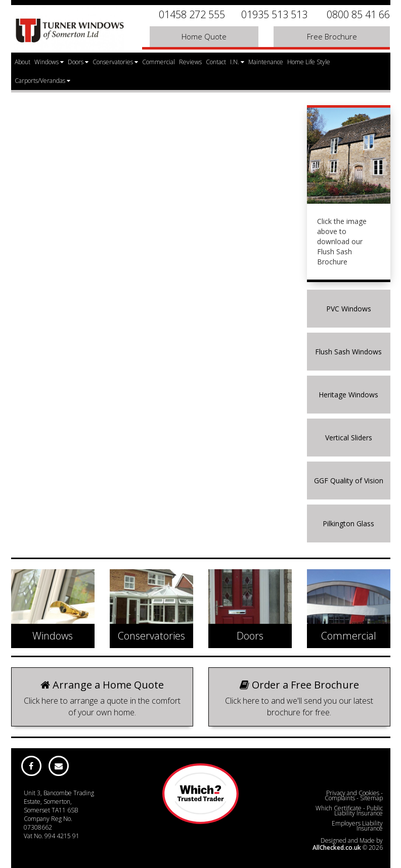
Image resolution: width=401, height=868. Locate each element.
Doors (78, 62)
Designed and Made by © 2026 (348, 844)
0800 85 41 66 (358, 14)
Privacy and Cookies (353, 793)
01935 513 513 (274, 14)
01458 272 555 (192, 14)
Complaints (340, 798)
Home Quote (204, 36)
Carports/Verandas (42, 81)
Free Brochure (332, 36)
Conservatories (115, 62)
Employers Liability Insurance (357, 826)
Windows (49, 62)
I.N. (237, 62)
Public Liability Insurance (359, 811)
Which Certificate (339, 808)
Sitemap (371, 798)
